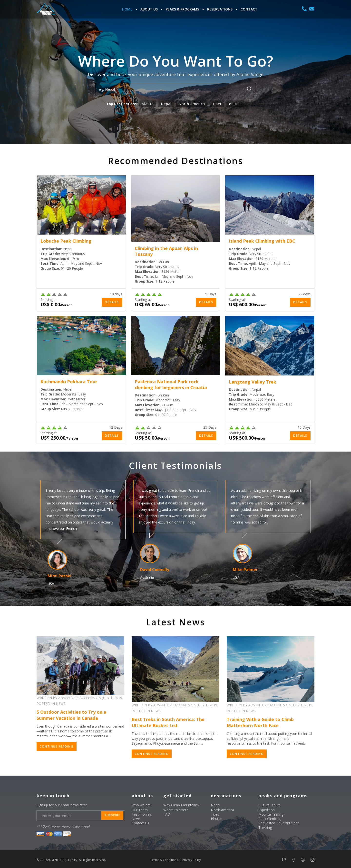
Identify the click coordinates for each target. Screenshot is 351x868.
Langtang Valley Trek (253, 382)
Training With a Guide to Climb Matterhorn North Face (260, 722)
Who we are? (142, 805)
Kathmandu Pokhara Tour (69, 382)
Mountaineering (271, 814)
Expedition (267, 810)
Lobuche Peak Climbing (66, 241)
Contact (249, 9)
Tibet (217, 104)
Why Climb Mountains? (181, 805)
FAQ (167, 814)
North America (192, 104)
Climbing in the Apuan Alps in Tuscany (166, 251)
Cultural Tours (269, 805)
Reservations (220, 9)
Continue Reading (57, 746)
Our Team (140, 810)
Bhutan (235, 104)
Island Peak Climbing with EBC (262, 241)
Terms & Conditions (164, 860)
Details (112, 302)
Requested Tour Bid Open (279, 823)
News (136, 819)
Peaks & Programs (182, 9)
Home (127, 9)
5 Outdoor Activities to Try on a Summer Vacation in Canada (71, 715)
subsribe (112, 815)
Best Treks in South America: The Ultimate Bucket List (168, 722)
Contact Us (140, 823)
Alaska (148, 104)
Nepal (166, 104)
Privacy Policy (192, 860)
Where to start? (175, 810)
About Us (149, 9)
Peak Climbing (269, 819)
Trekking (265, 827)
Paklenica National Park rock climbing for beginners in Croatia (171, 384)
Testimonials (142, 814)
